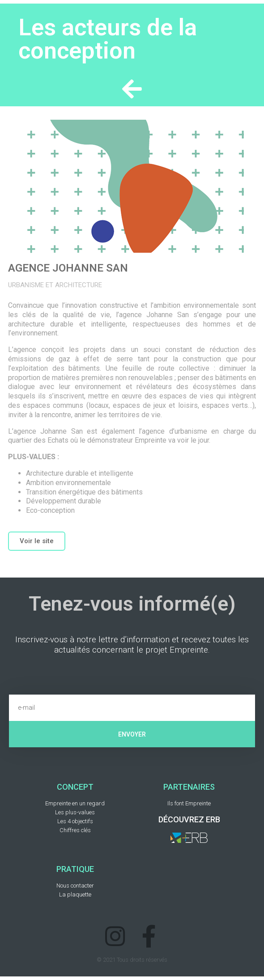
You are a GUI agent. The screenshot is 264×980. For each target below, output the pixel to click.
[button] (37, 541)
